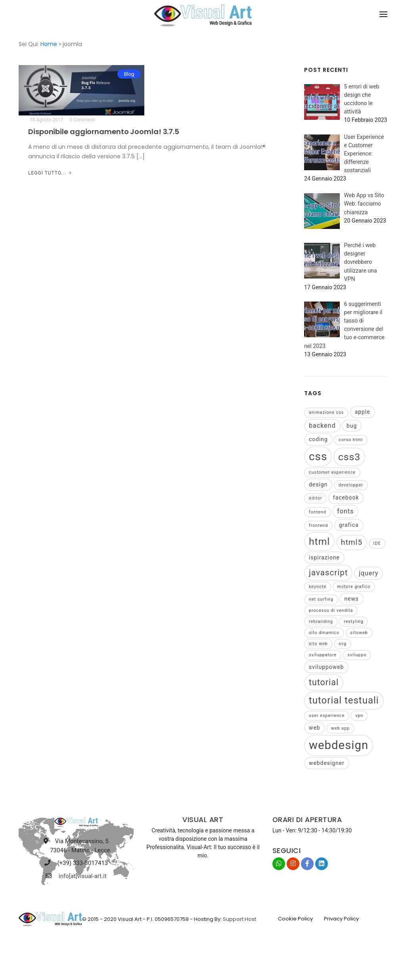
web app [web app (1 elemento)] (340, 728)
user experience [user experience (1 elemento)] (327, 716)
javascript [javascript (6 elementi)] (328, 573)
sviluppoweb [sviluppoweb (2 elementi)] (326, 667)
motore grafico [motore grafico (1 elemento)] (354, 587)
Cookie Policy (295, 919)
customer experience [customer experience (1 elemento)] (332, 472)
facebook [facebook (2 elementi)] (346, 498)
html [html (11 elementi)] (319, 541)
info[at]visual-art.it (83, 876)
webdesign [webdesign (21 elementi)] (339, 745)
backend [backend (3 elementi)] (322, 426)
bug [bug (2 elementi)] (352, 426)
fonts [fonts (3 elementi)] (345, 511)
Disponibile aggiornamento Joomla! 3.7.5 (104, 132)
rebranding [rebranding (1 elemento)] (321, 622)
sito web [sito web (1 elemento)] (318, 644)
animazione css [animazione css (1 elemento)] (326, 412)
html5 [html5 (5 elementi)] (352, 542)
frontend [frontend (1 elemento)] (318, 526)
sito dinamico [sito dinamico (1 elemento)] (324, 633)
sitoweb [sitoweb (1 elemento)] (359, 633)
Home (49, 44)
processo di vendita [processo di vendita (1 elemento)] (331, 610)
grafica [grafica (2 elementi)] (349, 525)
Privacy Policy (341, 919)
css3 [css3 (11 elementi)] (349, 457)
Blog (129, 74)
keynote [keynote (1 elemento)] (318, 587)
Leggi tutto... (51, 173)
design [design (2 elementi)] (318, 484)
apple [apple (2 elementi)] (363, 412)
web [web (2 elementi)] (315, 728)
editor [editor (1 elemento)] (315, 498)
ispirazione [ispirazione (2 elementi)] (324, 557)
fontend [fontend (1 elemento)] (318, 512)
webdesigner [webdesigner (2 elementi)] (327, 763)
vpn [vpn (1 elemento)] (359, 716)
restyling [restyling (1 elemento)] (353, 622)
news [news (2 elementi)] (351, 599)
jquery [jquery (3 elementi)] (369, 573)
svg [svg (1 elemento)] (343, 644)
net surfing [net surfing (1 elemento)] (321, 599)
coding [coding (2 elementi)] (318, 439)
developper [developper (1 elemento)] (351, 485)
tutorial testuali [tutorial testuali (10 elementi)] (344, 700)
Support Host (239, 919)
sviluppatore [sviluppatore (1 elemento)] (323, 655)
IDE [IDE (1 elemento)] (377, 543)
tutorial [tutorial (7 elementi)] (324, 682)
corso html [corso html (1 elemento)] (351, 440)
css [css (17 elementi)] (318, 456)
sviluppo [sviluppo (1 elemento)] (357, 655)
